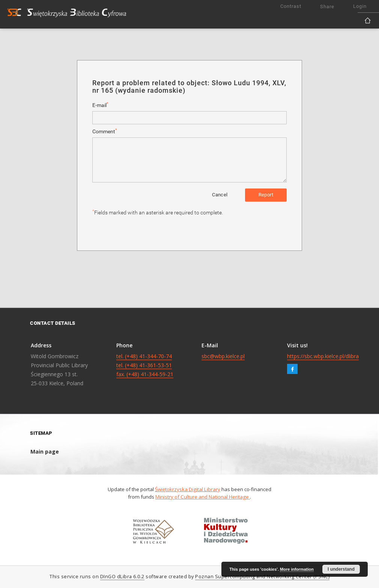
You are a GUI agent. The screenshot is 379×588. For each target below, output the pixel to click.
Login (360, 6)
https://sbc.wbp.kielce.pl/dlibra (323, 356)
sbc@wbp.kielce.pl (223, 356)
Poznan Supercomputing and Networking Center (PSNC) (262, 577)
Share (327, 7)
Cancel (220, 195)
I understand (341, 569)
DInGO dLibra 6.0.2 (122, 577)
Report (266, 195)
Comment (105, 131)
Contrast (291, 6)
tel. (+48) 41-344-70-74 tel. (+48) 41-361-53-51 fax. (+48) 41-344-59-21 (145, 365)
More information (297, 569)
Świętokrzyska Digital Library (188, 489)
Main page (45, 452)
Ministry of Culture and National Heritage (203, 497)
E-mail (100, 105)
